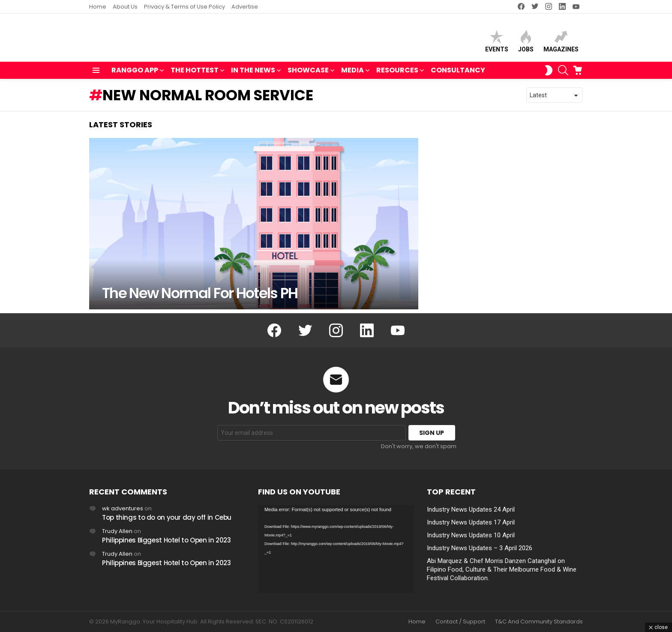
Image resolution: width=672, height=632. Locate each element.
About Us (125, 7)
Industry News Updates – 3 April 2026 (480, 548)
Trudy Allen (117, 531)
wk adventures (123, 508)
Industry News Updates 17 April (471, 522)
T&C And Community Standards (539, 622)
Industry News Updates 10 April (471, 535)
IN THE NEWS (253, 75)
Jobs (526, 43)
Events (497, 43)
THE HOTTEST (195, 75)
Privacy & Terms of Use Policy (184, 7)
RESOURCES (397, 75)
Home (98, 7)
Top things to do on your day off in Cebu (167, 517)
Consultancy (458, 74)
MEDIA (352, 75)
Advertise (245, 7)
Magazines (561, 43)
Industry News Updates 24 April (471, 509)
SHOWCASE (308, 75)
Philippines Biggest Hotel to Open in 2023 (166, 540)
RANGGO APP (135, 75)
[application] (336, 549)
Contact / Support (460, 622)
